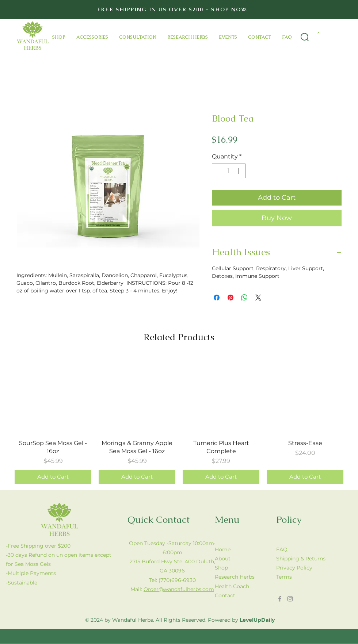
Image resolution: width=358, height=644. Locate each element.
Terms (284, 577)
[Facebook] (280, 599)
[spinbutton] (229, 171)
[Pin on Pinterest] (231, 298)
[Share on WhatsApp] (244, 298)
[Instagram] (290, 599)
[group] (179, 420)
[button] (318, 33)
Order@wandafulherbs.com (179, 589)
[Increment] (239, 171)
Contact (225, 595)
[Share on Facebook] (217, 298)
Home (223, 549)
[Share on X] (258, 298)
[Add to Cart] (53, 477)
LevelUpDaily (257, 620)
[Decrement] (218, 171)
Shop (221, 568)
